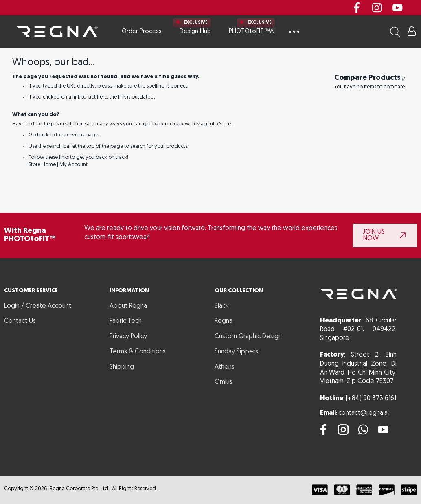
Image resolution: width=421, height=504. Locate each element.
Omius (224, 382)
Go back (38, 135)
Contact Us (20, 321)
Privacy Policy (128, 337)
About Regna (128, 306)
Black (221, 306)
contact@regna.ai (364, 413)
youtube (397, 8)
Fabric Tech (126, 321)
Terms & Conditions (138, 352)
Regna (224, 321)
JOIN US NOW (374, 235)
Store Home (42, 165)
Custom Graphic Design (248, 337)
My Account (73, 165)
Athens (225, 367)
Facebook (357, 8)
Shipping (122, 367)
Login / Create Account (38, 306)
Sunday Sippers (236, 352)
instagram (377, 8)
